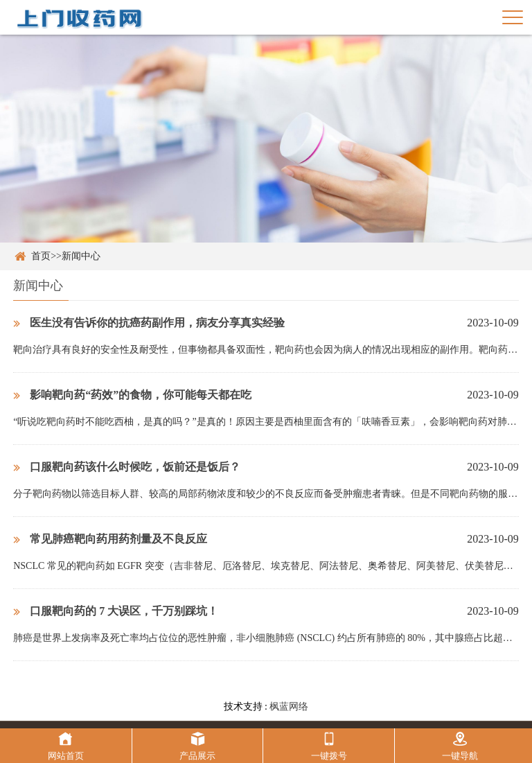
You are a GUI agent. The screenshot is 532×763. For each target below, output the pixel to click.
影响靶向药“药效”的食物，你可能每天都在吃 (132, 395)
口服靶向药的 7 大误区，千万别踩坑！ (116, 611)
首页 (41, 256)
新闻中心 (81, 256)
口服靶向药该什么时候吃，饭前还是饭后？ (127, 467)
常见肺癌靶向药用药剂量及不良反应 (110, 539)
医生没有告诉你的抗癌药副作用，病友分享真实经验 (149, 323)
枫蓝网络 (289, 707)
